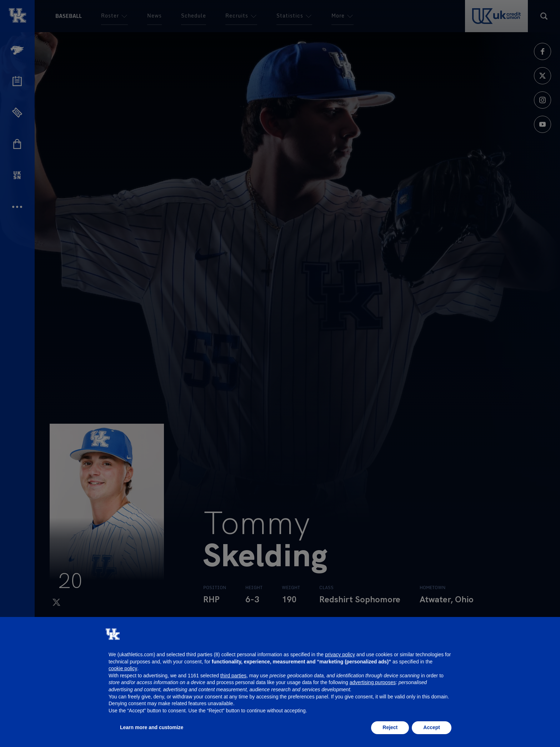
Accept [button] (432, 727)
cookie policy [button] (123, 668)
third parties (233, 676)
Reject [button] (390, 727)
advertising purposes (373, 682)
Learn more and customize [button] (152, 727)
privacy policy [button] (340, 654)
